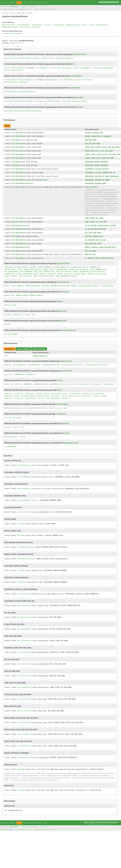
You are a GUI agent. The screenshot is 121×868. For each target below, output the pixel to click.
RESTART (8, 312)
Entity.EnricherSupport (61, 68)
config (7, 415)
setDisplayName (53, 395)
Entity (84, 25)
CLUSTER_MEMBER (44, 264)
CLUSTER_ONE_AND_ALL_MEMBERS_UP (85, 264)
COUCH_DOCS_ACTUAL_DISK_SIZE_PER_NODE (102, 147)
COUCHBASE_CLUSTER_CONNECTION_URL (100, 171)
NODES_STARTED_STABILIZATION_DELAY (101, 245)
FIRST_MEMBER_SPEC (98, 266)
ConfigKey (16, 140)
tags (65, 405)
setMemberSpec (34, 362)
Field (16, 9)
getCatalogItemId (12, 405)
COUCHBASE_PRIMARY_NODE (96, 182)
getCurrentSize (72, 381)
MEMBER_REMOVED (36, 292)
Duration (25, 224)
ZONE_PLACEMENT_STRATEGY (67, 273)
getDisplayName (28, 393)
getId (65, 393)
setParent (66, 395)
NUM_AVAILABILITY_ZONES (67, 269)
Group (91, 25)
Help (45, 3)
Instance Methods (23, 346)
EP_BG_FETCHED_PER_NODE (96, 227)
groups (96, 393)
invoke (104, 393)
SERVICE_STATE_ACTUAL (97, 271)
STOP (33, 312)
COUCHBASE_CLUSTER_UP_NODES (97, 178)
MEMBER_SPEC (49, 269)
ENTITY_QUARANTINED (58, 266)
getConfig (99, 391)
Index (40, 3)
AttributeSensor (19, 133)
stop (22, 424)
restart (8, 424)
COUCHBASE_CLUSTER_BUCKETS (97, 168)
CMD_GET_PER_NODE (93, 143)
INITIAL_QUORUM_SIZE (94, 234)
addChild (8, 381)
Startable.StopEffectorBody (75, 101)
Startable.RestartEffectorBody (18, 101)
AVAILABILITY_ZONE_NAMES (16, 264)
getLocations (75, 393)
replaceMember (11, 443)
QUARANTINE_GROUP (30, 271)
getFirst (8, 371)
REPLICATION (90, 252)
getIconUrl (55, 393)
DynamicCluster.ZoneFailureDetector (57, 58)
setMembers (19, 371)
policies (8, 395)
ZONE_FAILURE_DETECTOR (43, 273)
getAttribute (75, 391)
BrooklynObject (23, 25)
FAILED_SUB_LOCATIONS (79, 266)
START (27, 312)
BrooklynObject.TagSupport (16, 82)
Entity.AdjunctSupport (15, 68)
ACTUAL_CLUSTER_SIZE (94, 133)
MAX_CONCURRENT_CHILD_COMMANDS (18, 269)
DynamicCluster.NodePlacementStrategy (22, 58)
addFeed (8, 391)
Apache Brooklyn (109, 2)
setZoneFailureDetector (72, 362)
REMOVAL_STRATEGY (48, 271)
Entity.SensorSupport (14, 70)
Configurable (58, 25)
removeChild (30, 395)
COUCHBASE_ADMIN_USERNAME (96, 164)
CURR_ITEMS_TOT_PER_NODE (96, 220)
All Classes (45, 6)
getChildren (88, 391)
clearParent (18, 391)
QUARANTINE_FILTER (13, 271)
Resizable (25, 27)
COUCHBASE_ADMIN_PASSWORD (96, 161)
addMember (28, 381)
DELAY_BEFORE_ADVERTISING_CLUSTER (100, 224)
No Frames (33, 6)
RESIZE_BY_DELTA (65, 271)
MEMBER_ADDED (22, 292)
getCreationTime (12, 393)
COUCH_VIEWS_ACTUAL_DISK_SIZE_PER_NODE (103, 154)
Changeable (37, 25)
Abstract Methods (39, 346)
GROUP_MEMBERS (17, 283)
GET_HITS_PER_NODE (93, 231)
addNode (8, 362)
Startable (36, 27)
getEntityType (42, 393)
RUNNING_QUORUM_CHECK (88, 283)
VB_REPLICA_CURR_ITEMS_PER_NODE (99, 255)
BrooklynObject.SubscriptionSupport (77, 80)
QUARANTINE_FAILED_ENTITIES (92, 269)
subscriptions (55, 405)
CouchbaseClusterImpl (12, 34)
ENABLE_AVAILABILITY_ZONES (36, 266)
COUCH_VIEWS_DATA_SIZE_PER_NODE (99, 157)
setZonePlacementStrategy (96, 362)
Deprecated (32, 3)
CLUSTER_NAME (91, 140)
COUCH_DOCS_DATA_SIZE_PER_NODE (99, 150)
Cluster (47, 25)
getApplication (43, 391)
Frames (25, 6)
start (16, 424)
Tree (25, 3)
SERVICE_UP (18, 312)
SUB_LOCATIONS (25, 273)
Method (29, 9)
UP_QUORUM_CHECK (107, 283)
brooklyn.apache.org (92, 821)
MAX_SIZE (38, 269)
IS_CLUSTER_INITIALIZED (96, 238)
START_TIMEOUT (11, 273)
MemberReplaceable (10, 27)
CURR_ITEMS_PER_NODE (94, 217)
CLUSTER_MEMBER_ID (61, 264)
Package (12, 3)
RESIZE (7, 321)
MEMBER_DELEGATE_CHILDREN (37, 283)
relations (18, 395)
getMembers (85, 381)
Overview (4, 3)
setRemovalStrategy (51, 362)
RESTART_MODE (80, 271)
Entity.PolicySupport (104, 68)
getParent (87, 393)
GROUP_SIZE (9, 292)
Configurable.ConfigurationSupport (20, 92)
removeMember (108, 381)
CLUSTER (32, 264)
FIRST (7, 283)
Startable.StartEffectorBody (47, 101)
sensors (41, 395)
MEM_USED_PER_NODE (93, 241)
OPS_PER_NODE (91, 248)
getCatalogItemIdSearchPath (34, 405)
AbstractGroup (9, 25)
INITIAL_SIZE (10, 302)
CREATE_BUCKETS (92, 185)
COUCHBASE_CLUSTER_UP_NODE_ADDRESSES (102, 175)
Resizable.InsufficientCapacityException (23, 111)
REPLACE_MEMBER (11, 331)
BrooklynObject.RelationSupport (19, 80)
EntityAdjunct (42, 68)
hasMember (96, 381)
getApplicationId (59, 391)
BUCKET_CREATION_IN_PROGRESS (98, 136)
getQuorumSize (39, 353)
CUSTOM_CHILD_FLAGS (13, 266)
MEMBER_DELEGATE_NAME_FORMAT (64, 283)
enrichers (30, 391)
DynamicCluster (73, 25)
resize (23, 434)
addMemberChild (41, 381)
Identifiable (101, 25)
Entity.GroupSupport (83, 68)
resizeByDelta (19, 362)
